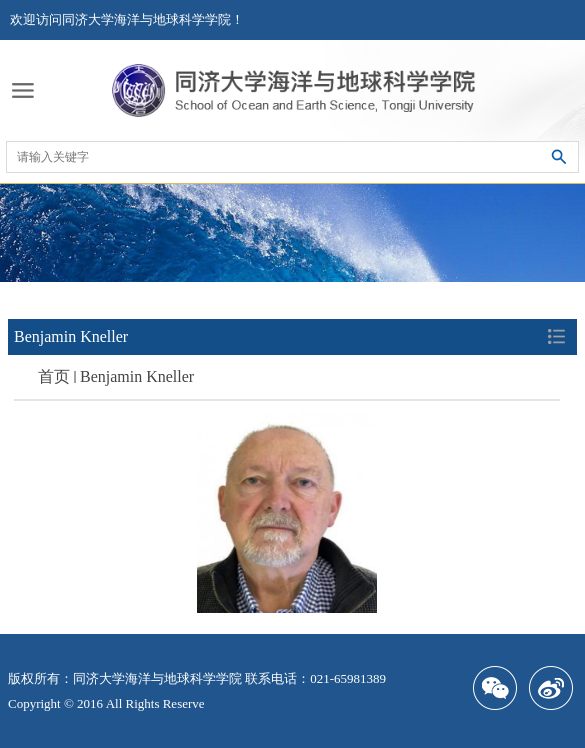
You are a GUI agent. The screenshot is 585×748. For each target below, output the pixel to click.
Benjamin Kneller (137, 376)
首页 (54, 376)
